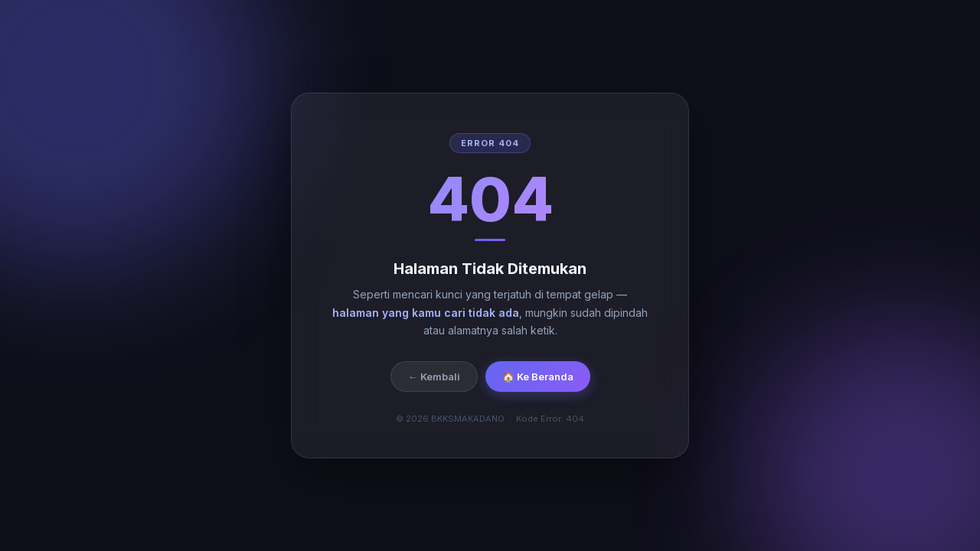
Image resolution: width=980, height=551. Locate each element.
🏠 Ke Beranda (538, 377)
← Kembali (434, 377)
